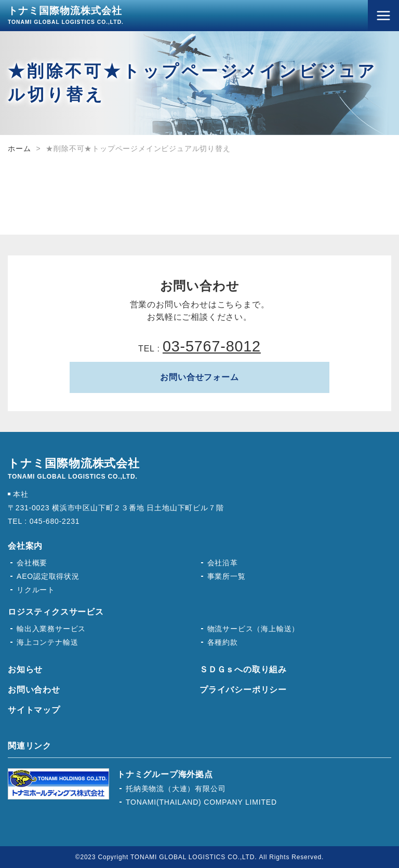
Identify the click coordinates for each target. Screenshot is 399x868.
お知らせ (25, 669)
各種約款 (223, 642)
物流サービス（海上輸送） (254, 629)
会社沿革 (223, 563)
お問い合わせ (34, 690)
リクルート (36, 590)
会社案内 (25, 546)
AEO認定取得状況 (48, 576)
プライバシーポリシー (243, 690)
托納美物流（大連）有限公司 (176, 789)
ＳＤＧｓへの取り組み (243, 669)
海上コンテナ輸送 (47, 642)
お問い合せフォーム (199, 377)
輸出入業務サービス (51, 629)
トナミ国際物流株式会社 (66, 15)
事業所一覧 (227, 576)
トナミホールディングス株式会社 (58, 784)
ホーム (19, 148)
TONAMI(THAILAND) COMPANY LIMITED (201, 802)
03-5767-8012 (212, 346)
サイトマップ (34, 710)
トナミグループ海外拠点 (165, 774)
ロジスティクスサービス (56, 612)
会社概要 (32, 563)
